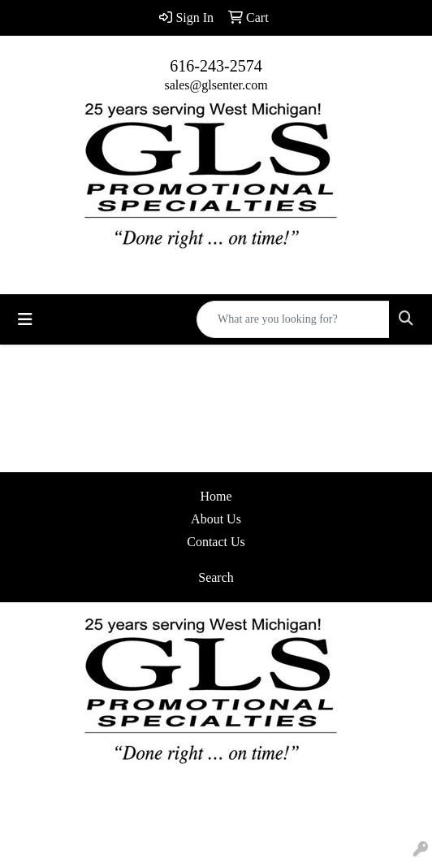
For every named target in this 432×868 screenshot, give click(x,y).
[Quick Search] (293, 319)
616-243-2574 (216, 66)
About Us (216, 519)
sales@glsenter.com (216, 85)
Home (216, 496)
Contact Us (216, 542)
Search (216, 577)
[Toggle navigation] (25, 319)
